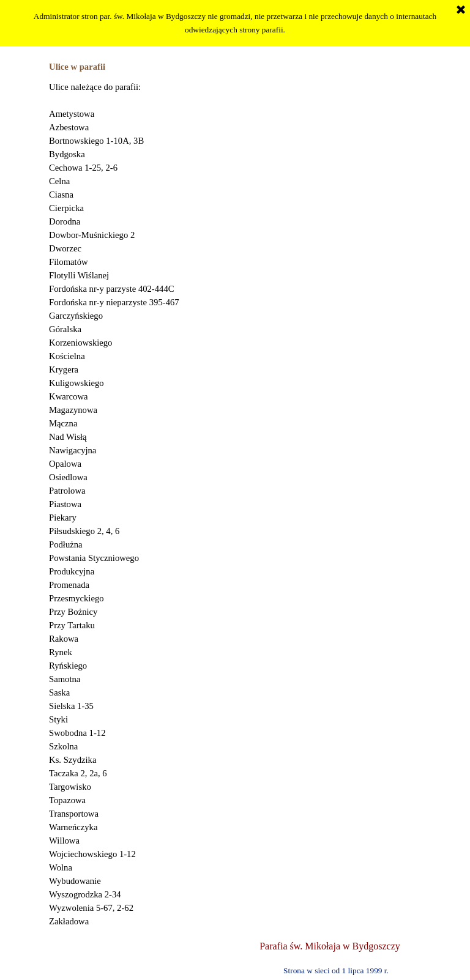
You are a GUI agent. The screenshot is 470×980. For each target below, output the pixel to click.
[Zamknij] (461, 10)
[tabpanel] (235, 504)
